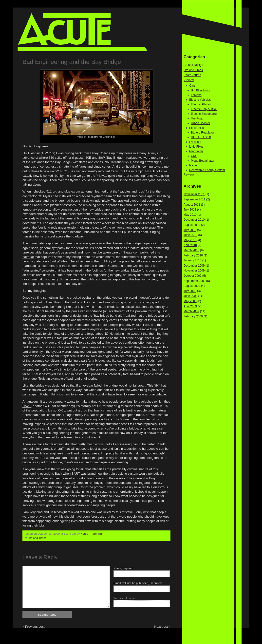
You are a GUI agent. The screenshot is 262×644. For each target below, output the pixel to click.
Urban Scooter (200, 123)
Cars (192, 86)
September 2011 (195, 199)
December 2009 (194, 266)
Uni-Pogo (197, 118)
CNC (194, 156)
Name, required (123, 568)
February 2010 (193, 255)
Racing (194, 165)
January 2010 (193, 260)
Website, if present (125, 598)
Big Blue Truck (200, 90)
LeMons (196, 95)
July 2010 (190, 230)
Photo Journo (192, 75)
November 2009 (194, 271)
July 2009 (190, 291)
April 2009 (190, 306)
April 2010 (190, 245)
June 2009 (190, 296)
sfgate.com (72, 191)
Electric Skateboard (204, 114)
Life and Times (37, 538)
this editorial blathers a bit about (85, 266)
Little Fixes (196, 147)
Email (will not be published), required (138, 583)
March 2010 (191, 250)
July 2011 (190, 210)
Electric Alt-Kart (201, 104)
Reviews (189, 175)
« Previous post (34, 627)
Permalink (97, 534)
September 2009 (195, 281)
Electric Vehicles (200, 100)
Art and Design (193, 65)
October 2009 (193, 276)
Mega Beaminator (203, 161)
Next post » (162, 627)
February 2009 (193, 316)
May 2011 (190, 215)
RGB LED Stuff (201, 137)
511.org (52, 191)
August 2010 (192, 225)
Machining (196, 151)
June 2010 (190, 235)
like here (48, 266)
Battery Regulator (202, 133)
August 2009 (192, 286)
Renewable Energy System (207, 170)
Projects (189, 80)
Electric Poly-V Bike (204, 109)
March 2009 (191, 311)
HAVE (27, 406)
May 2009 (190, 301)
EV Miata (195, 142)
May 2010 (190, 240)
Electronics (196, 128)
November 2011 (194, 194)
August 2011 (192, 205)
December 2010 (194, 220)
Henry (84, 534)
